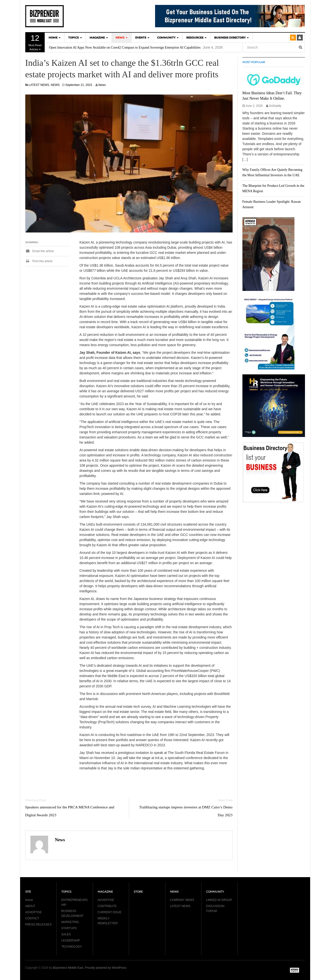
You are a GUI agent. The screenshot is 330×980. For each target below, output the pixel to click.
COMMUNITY (168, 38)
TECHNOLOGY (72, 947)
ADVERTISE (34, 912)
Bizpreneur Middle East (68, 968)
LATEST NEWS (39, 85)
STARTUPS (69, 928)
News (102, 85)
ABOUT (30, 906)
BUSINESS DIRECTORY (231, 38)
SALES (66, 934)
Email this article (40, 251)
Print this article (39, 261)
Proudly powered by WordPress (106, 968)
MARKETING (70, 922)
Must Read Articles (35, 42)
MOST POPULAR (254, 62)
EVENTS (142, 38)
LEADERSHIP (71, 940)
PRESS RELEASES (38, 925)
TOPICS (75, 38)
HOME (55, 38)
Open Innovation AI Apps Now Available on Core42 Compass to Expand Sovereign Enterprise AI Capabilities (125, 48)
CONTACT (32, 918)
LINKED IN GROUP (219, 900)
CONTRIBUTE (107, 906)
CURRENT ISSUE (110, 912)
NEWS (122, 38)
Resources (196, 38)
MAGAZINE (99, 38)
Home (29, 900)
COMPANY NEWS (182, 900)
